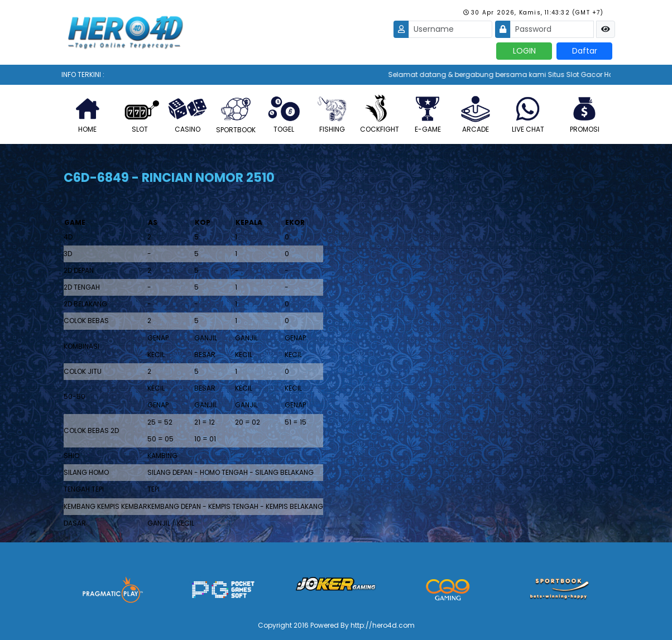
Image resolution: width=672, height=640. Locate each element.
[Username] (450, 29)
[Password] (552, 29)
